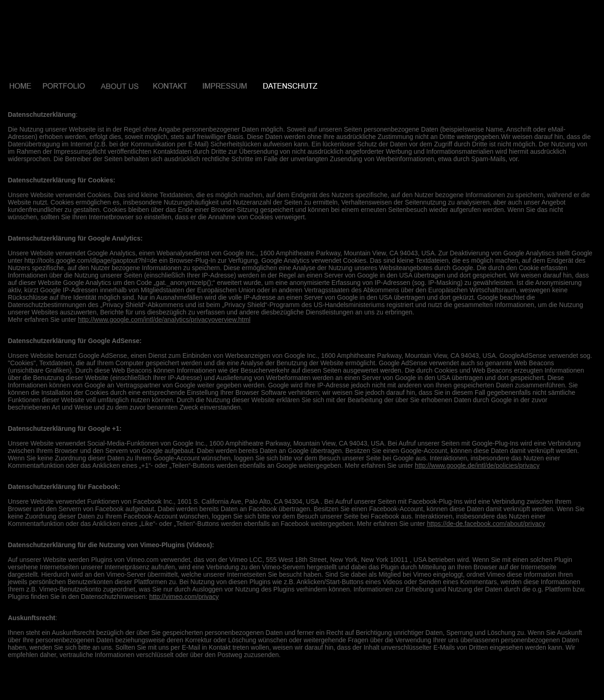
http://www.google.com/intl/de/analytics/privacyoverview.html (164, 320)
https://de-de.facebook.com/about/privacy (486, 524)
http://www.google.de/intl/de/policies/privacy (477, 465)
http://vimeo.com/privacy (184, 597)
